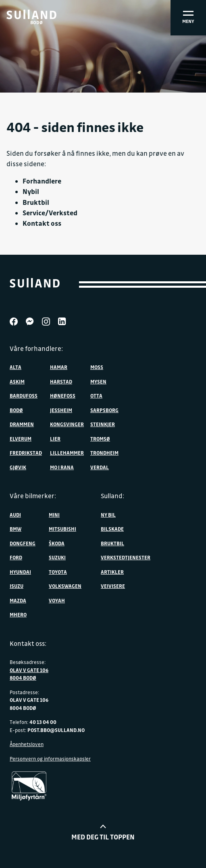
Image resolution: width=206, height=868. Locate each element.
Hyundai (20, 572)
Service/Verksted (50, 213)
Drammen (22, 424)
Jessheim (61, 410)
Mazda (18, 600)
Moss (97, 367)
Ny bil (108, 515)
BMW (16, 529)
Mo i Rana (62, 467)
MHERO (18, 614)
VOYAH (57, 600)
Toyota (58, 572)
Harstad (61, 381)
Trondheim (104, 453)
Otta (96, 396)
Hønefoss (63, 396)
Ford (16, 557)
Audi (15, 515)
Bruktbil (36, 202)
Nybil (31, 191)
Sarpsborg (104, 410)
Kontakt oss (42, 223)
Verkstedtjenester (126, 557)
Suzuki (57, 557)
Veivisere (113, 586)
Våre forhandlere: (36, 348)
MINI (54, 515)
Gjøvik (18, 467)
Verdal (100, 467)
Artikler (112, 572)
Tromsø (100, 439)
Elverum (21, 439)
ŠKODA (57, 543)
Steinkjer (103, 424)
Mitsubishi (62, 529)
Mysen (98, 381)
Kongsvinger (67, 424)
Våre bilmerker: (33, 496)
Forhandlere (42, 181)
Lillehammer (67, 453)
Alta (16, 367)
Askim (17, 381)
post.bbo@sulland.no (56, 730)
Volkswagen (65, 586)
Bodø (16, 410)
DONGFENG (23, 543)
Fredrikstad (26, 453)
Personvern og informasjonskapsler (50, 759)
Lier (55, 439)
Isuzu (17, 586)
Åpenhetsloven (27, 744)
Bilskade (112, 529)
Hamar (59, 367)
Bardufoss (24, 396)
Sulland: (112, 496)
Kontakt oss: (28, 643)
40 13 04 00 (43, 722)
